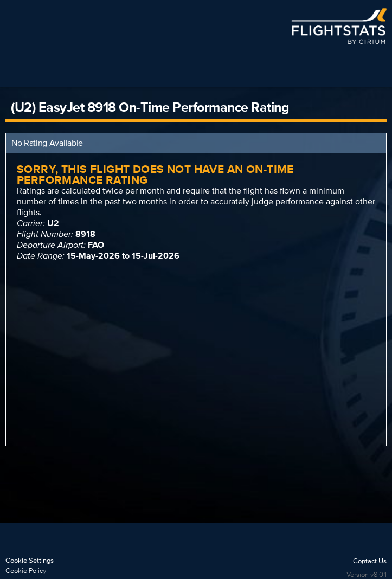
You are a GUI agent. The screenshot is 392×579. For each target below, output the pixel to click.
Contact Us (370, 561)
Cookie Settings (30, 560)
